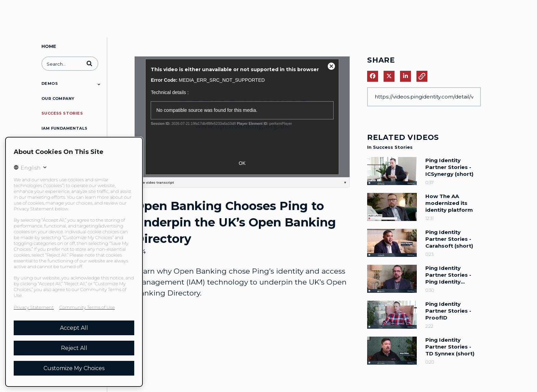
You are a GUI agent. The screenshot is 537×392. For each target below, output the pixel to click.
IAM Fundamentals (64, 128)
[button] (89, 63)
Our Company (58, 99)
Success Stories (62, 113)
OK (242, 163)
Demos (50, 83)
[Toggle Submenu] (99, 84)
